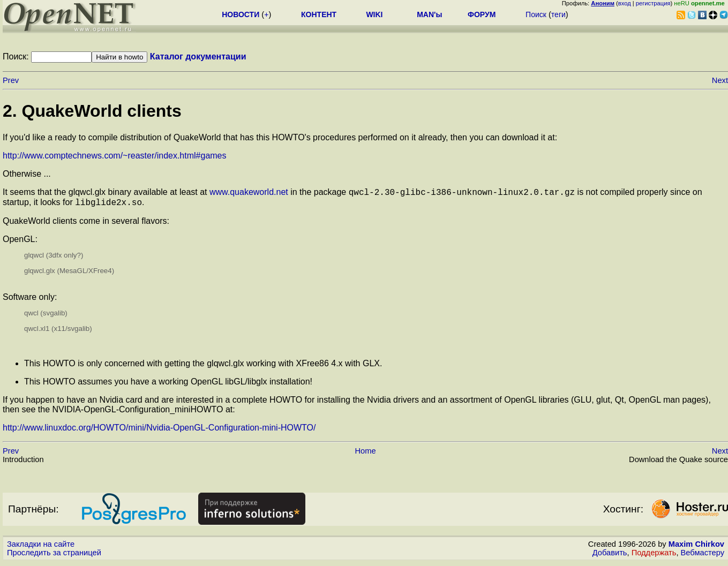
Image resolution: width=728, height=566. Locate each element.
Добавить (610, 556)
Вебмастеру (703, 556)
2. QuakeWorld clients (92, 111)
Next (720, 80)
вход (625, 3)
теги (558, 14)
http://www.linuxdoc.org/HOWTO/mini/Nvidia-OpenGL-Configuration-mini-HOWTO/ (159, 431)
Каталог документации (198, 56)
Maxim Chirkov (696, 547)
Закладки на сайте (41, 547)
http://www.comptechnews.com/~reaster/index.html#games (115, 156)
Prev (11, 80)
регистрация (653, 3)
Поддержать (654, 556)
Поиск (536, 14)
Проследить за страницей (54, 556)
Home (365, 454)
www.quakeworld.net (249, 194)
